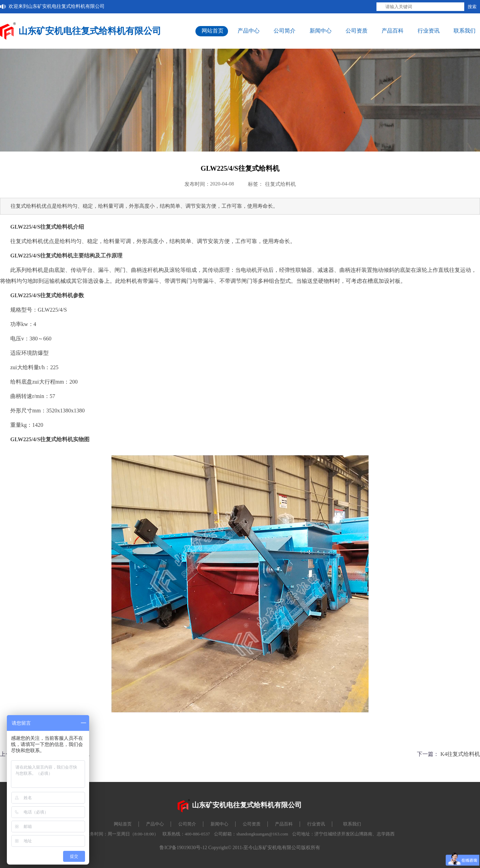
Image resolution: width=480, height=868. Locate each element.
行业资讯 (429, 31)
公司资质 (357, 31)
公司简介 (285, 31)
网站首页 (213, 31)
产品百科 (393, 31)
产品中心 (249, 31)
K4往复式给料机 (460, 754)
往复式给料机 (280, 184)
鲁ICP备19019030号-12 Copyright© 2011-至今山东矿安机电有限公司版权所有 (240, 848)
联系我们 (465, 31)
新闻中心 (321, 31)
